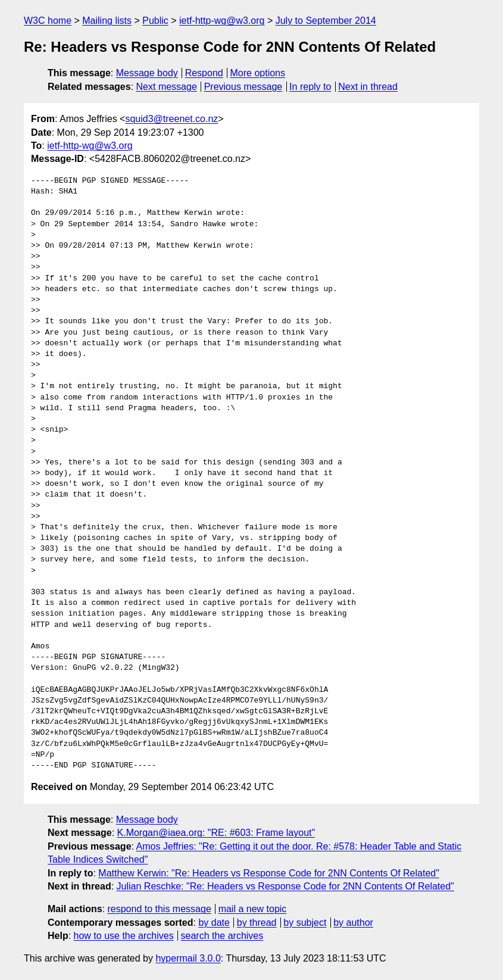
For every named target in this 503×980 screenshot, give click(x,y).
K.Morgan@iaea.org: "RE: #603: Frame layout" (216, 833)
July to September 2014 (326, 21)
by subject (305, 923)
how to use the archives (124, 936)
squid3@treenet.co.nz (171, 119)
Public (155, 21)
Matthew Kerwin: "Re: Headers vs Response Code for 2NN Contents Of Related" (269, 873)
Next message (167, 87)
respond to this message (159, 909)
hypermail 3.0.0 (188, 958)
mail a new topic (253, 909)
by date (214, 923)
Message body (147, 73)
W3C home (48, 21)
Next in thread (368, 87)
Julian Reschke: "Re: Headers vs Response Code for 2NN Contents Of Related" (285, 886)
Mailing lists (107, 21)
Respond (204, 73)
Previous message (243, 87)
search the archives (222, 936)
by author (353, 923)
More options (258, 73)
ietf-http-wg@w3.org (222, 21)
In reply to (310, 87)
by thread (257, 923)
